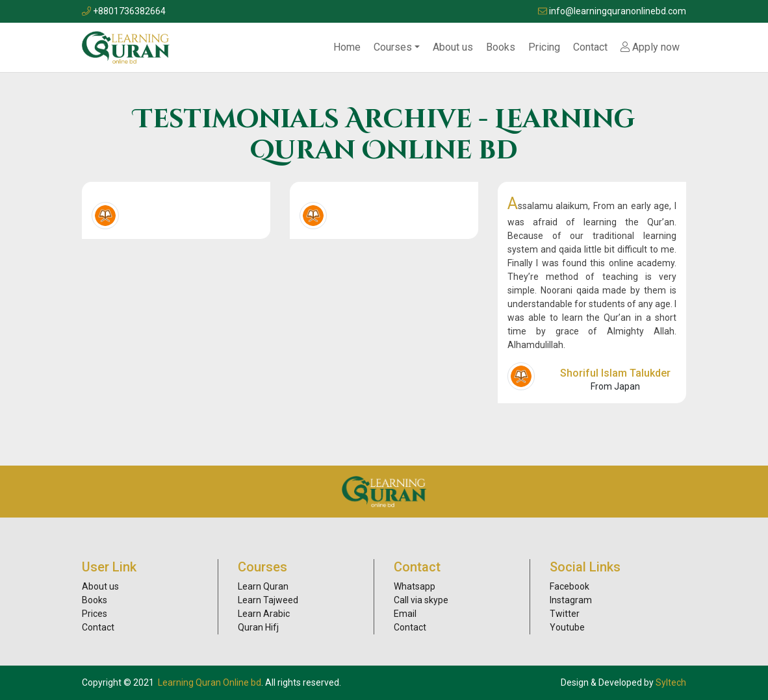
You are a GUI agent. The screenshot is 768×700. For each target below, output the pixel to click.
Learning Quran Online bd (210, 682)
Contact (590, 47)
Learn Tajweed (268, 600)
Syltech (671, 682)
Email (405, 614)
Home (347, 47)
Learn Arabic (264, 614)
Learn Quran (263, 586)
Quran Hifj (258, 627)
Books (501, 47)
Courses (393, 47)
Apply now (650, 47)
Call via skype (421, 600)
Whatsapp (415, 586)
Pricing (544, 47)
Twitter (565, 614)
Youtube (567, 627)
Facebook (570, 586)
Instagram (571, 600)
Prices (95, 614)
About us (453, 47)
